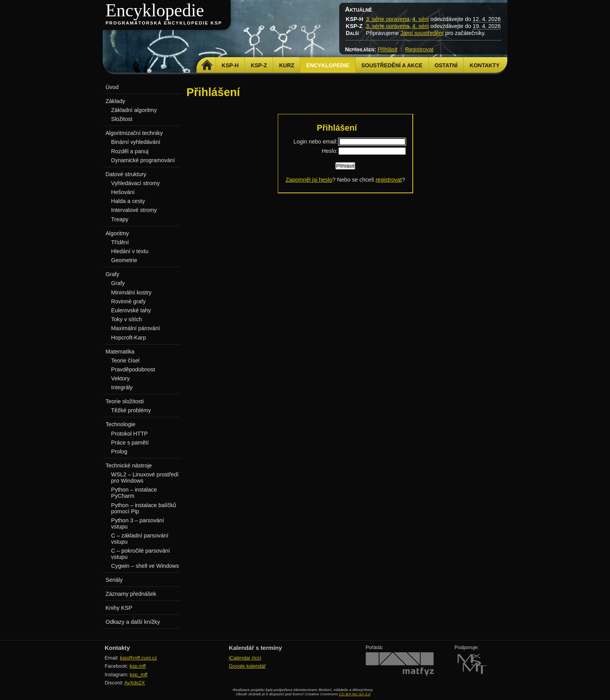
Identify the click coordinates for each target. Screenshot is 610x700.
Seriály (114, 580)
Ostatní (446, 65)
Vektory (121, 378)
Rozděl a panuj (130, 151)
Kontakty (485, 65)
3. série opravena (388, 19)
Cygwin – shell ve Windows (145, 566)
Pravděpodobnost (133, 369)
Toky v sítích (127, 319)
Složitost (122, 119)
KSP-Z (259, 65)
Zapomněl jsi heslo (309, 180)
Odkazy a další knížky (133, 622)
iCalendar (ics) (245, 658)
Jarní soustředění (422, 33)
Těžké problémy (131, 410)
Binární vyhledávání (136, 142)
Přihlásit (387, 49)
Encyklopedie (155, 10)
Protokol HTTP (130, 434)
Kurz (287, 65)
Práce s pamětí (130, 443)
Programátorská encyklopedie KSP (164, 23)
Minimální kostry (131, 292)
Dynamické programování (143, 160)
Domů (207, 65)
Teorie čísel (125, 360)
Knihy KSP (119, 608)
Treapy (120, 219)
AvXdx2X (134, 683)
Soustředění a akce (392, 65)
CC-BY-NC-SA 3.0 (355, 694)
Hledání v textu (130, 251)
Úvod (112, 87)
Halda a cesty (128, 201)
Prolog (119, 451)
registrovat (388, 180)
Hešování (123, 192)
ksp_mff (139, 675)
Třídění (120, 242)
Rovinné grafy (129, 301)
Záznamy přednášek (131, 594)
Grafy (118, 283)
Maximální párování (136, 328)
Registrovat (419, 49)
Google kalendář (247, 666)
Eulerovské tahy (131, 310)
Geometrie (124, 260)
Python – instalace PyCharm (134, 493)
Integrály (122, 387)
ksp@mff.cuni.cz (139, 658)
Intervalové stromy (134, 210)
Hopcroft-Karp (129, 338)
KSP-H (230, 65)
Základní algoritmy (134, 110)
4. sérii (421, 19)
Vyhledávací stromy (136, 183)
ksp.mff (138, 666)
